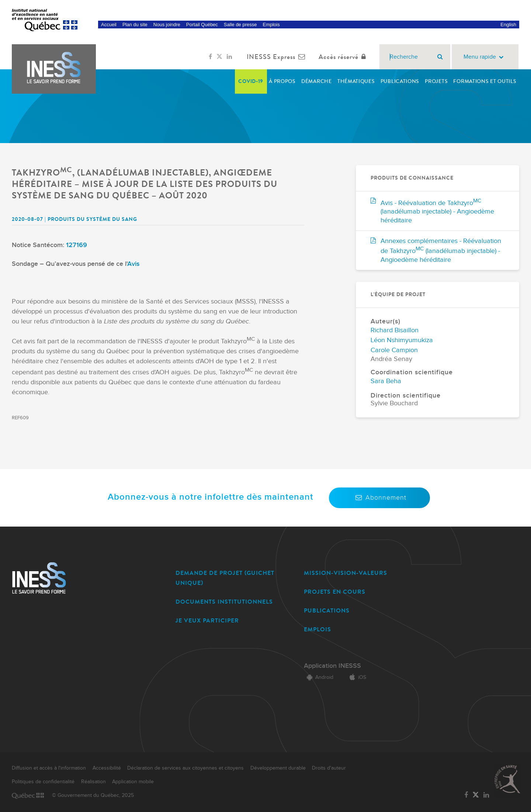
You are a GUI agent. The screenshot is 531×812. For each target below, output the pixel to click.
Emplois (271, 25)
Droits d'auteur (329, 768)
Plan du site (135, 25)
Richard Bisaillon (395, 330)
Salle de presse (240, 25)
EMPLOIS (317, 629)
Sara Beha (386, 381)
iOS (356, 677)
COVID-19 (251, 81)
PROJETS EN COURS (335, 592)
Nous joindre (167, 25)
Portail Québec (202, 25)
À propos (282, 81)
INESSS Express (277, 57)
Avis (133, 264)
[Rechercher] (440, 57)
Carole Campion (394, 350)
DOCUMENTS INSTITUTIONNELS (224, 602)
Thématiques (356, 81)
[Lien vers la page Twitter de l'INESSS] (219, 57)
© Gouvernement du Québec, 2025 (93, 795)
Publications (400, 81)
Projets (436, 81)
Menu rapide (485, 57)
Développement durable (278, 768)
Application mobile (133, 782)
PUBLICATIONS (327, 610)
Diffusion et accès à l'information (49, 768)
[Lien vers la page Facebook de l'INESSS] (210, 57)
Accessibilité (107, 768)
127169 (77, 245)
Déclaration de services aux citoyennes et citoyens (185, 768)
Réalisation (93, 782)
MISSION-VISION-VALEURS (346, 573)
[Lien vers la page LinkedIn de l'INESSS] (229, 57)
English (508, 25)
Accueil (109, 25)
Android (319, 677)
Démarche (317, 81)
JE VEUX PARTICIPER (207, 620)
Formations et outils (485, 81)
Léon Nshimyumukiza (402, 340)
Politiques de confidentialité (43, 782)
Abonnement (379, 498)
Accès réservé (344, 57)
